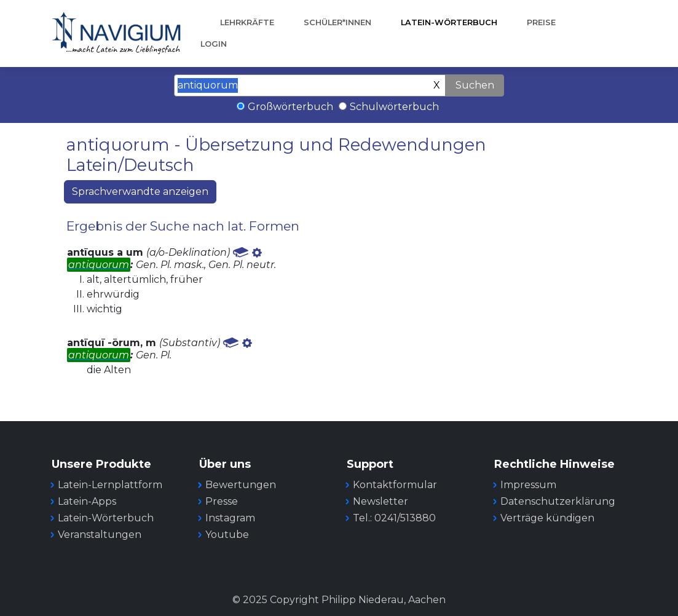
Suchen (475, 85)
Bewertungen (241, 485)
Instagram (230, 518)
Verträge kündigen (547, 518)
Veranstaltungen (100, 535)
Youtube (227, 535)
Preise (541, 22)
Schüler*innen (337, 22)
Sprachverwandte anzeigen (140, 192)
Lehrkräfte (247, 22)
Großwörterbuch (290, 107)
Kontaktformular (395, 485)
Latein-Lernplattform (110, 485)
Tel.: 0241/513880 (394, 518)
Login (214, 44)
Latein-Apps (87, 501)
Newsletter (380, 501)
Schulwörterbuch (394, 107)
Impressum (528, 485)
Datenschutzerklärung (558, 501)
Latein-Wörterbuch (449, 22)
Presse (222, 501)
